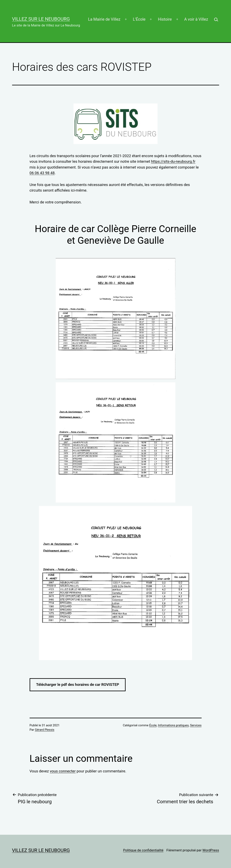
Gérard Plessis (44, 730)
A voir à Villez (196, 19)
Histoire (165, 19)
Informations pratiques (173, 725)
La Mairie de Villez (104, 19)
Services (196, 725)
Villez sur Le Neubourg (41, 19)
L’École (139, 19)
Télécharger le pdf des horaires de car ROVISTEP (78, 685)
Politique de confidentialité (143, 850)
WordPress (211, 850)
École (153, 725)
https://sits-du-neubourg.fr (173, 161)
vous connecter (63, 771)
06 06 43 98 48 (42, 173)
